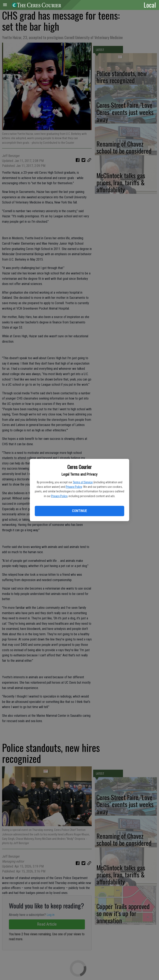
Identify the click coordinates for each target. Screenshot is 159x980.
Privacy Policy (74, 487)
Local (150, 5)
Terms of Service (83, 482)
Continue (79, 511)
